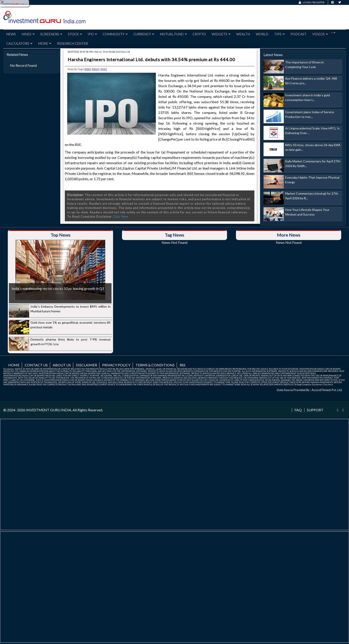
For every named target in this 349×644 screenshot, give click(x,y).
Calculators (19, 43)
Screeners (51, 34)
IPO (92, 34)
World (262, 34)
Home (14, 365)
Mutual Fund (173, 34)
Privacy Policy (116, 365)
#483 (88, 69)
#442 (104, 69)
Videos (320, 34)
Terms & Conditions (155, 365)
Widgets (221, 34)
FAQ (298, 410)
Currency (144, 34)
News (11, 34)
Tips (279, 34)
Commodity (115, 34)
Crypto (199, 34)
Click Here (121, 216)
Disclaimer (86, 365)
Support (315, 410)
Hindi (28, 34)
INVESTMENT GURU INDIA (49, 410)
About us (62, 365)
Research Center (72, 43)
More (45, 43)
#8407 (96, 69)
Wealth (243, 34)
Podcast (298, 34)
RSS (183, 365)
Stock (75, 34)
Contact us (36, 365)
